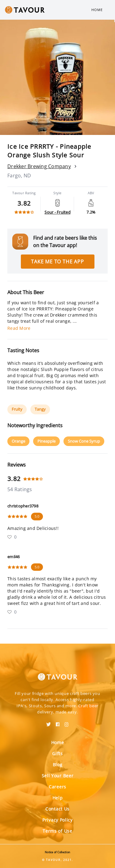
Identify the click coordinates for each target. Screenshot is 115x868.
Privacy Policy (57, 820)
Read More (19, 328)
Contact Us (57, 809)
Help (58, 798)
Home (97, 10)
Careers (57, 787)
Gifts (57, 754)
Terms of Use (57, 831)
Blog (58, 765)
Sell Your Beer (58, 776)
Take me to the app (57, 262)
